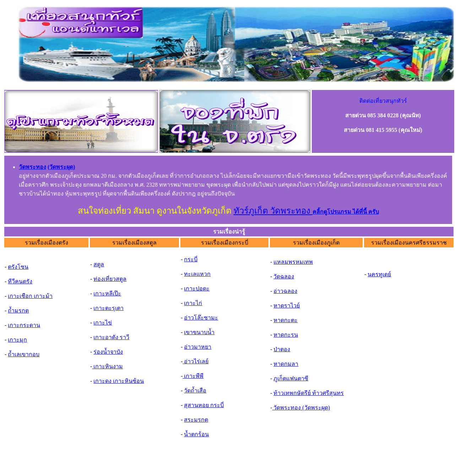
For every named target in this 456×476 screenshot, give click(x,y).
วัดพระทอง (291, 211)
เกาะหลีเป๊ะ (107, 293)
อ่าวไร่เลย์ (196, 361)
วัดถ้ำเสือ (195, 391)
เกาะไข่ (103, 323)
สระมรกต (196, 420)
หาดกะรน (286, 335)
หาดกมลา (286, 364)
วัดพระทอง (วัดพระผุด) (301, 408)
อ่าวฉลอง (285, 291)
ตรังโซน (18, 267)
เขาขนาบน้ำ (199, 332)
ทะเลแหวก (197, 274)
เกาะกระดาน (24, 325)
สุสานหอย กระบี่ (204, 405)
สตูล (99, 264)
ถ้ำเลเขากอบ (24, 354)
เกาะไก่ (193, 303)
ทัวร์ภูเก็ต (252, 211)
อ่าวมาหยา (198, 347)
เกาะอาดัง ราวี (111, 337)
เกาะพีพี (193, 376)
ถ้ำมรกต (18, 311)
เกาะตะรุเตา (108, 308)
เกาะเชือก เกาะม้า (30, 296)
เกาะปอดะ (197, 288)
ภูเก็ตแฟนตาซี (291, 378)
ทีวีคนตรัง (20, 281)
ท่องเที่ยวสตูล (110, 279)
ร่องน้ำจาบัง (108, 352)
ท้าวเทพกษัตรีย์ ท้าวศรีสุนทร (309, 393)
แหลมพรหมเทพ (293, 262)
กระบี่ (191, 259)
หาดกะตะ (286, 320)
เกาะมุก (17, 340)
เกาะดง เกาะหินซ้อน (119, 381)
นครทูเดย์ (379, 274)
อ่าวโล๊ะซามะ (201, 318)
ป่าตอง (282, 349)
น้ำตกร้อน (196, 434)
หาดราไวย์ (287, 306)
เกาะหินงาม (107, 366)
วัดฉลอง (284, 276)
